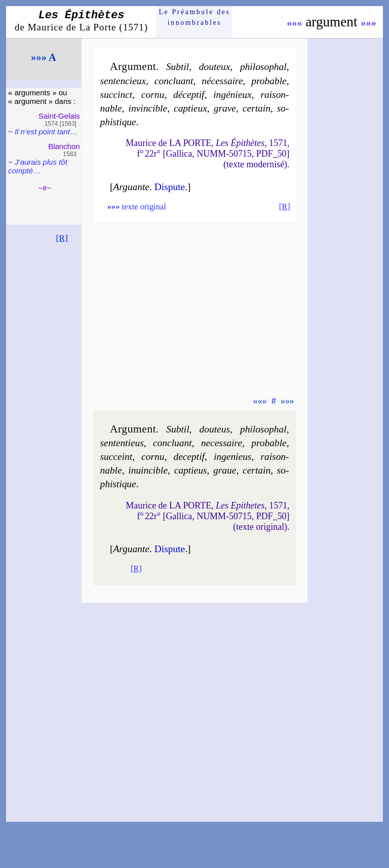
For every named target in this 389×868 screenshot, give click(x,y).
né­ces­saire (222, 81)
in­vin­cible (148, 108)
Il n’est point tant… (46, 132)
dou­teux (215, 67)
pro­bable (269, 81)
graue (225, 470)
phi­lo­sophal (263, 67)
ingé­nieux (232, 95)
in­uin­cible (148, 470)
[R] (62, 238)
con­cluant (174, 81)
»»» (368, 23)
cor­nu (153, 95)
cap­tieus (191, 470)
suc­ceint (116, 457)
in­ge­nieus (233, 457)
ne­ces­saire (222, 443)
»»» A (43, 57)
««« (295, 23)
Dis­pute (170, 187)
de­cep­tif (189, 457)
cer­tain (257, 108)
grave (225, 108)
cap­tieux (190, 108)
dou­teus (215, 429)
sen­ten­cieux (123, 81)
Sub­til (178, 67)
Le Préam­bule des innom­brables (195, 17)
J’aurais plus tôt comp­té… (38, 166)
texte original (137, 207)
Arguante (131, 187)
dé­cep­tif (189, 95)
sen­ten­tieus (122, 443)
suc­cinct (116, 95)
